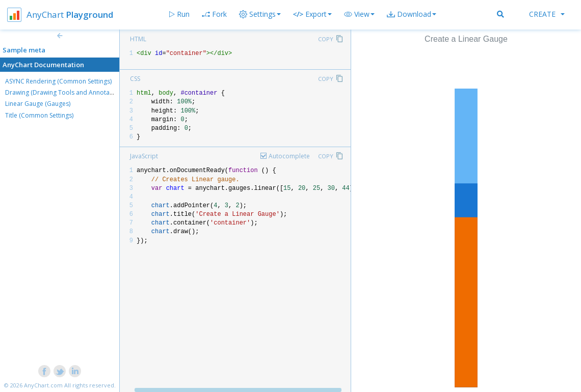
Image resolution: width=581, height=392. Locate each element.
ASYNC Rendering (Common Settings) (58, 81)
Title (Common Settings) (39, 115)
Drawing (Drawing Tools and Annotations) (65, 92)
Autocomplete (289, 156)
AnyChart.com (43, 385)
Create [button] (547, 14)
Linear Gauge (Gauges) (38, 104)
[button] (359, 14)
